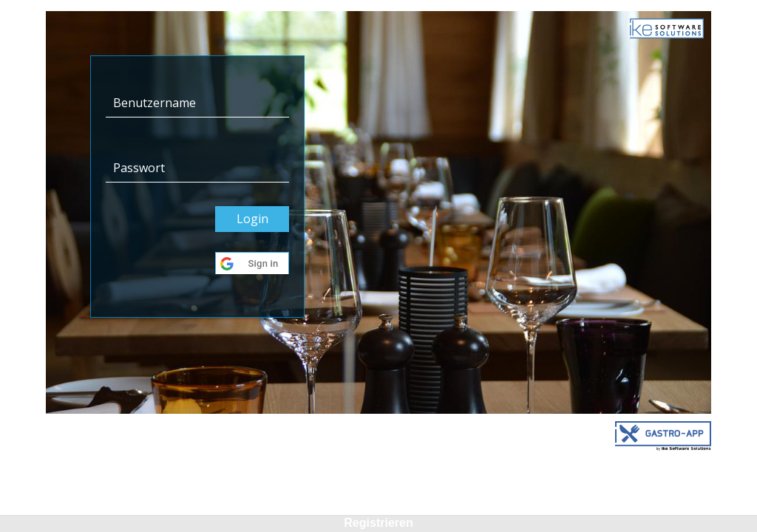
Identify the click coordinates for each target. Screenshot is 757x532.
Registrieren (378, 523)
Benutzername (155, 103)
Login (252, 219)
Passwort (139, 168)
